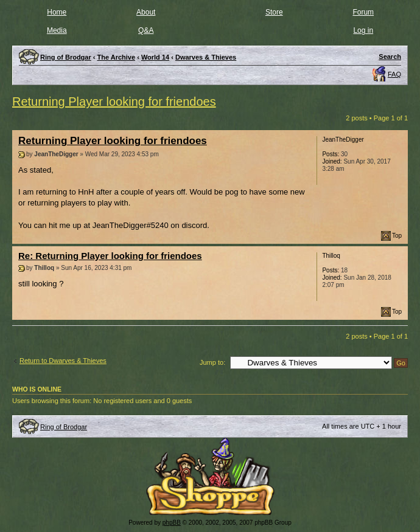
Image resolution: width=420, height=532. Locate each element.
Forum (363, 12)
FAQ (394, 74)
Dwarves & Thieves (206, 57)
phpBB (172, 523)
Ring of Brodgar (64, 427)
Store (274, 12)
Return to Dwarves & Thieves (63, 361)
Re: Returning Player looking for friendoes (110, 256)
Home (57, 12)
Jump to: (212, 362)
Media (57, 30)
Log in (363, 30)
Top (397, 236)
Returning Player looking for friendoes (114, 102)
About (146, 12)
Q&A (146, 30)
